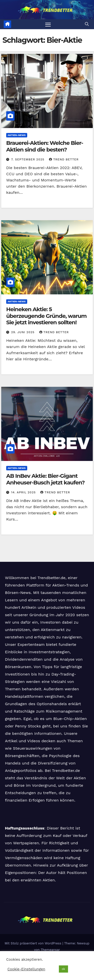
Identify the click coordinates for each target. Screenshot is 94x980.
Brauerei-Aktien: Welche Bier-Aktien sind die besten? (45, 146)
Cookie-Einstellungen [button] (26, 969)
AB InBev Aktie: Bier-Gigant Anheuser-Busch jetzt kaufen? (45, 479)
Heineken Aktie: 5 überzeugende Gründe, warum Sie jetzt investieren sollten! (46, 316)
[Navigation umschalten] (48, 24)
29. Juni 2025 (23, 332)
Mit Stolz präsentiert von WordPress (34, 943)
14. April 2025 (24, 492)
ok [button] (63, 969)
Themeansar (50, 950)
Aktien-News (17, 135)
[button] (87, 24)
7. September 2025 (28, 159)
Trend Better (64, 159)
